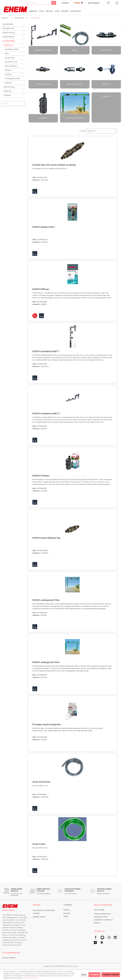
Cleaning (7, 91)
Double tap (10, 58)
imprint (97, 923)
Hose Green (39, 844)
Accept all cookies (111, 975)
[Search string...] (39, 3)
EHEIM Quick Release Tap (46, 538)
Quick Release (11, 66)
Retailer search (39, 917)
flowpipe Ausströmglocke (47, 725)
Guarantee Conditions (103, 920)
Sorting (83, 131)
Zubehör (8, 83)
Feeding (7, 95)
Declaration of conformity (44, 910)
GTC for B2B (99, 910)
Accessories (8, 41)
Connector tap (11, 62)
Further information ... (32, 978)
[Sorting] (102, 131)
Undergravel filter (13, 79)
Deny (84, 975)
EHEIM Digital (9, 33)
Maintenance (9, 87)
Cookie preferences (102, 914)
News (66, 916)
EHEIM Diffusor (41, 289)
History (66, 910)
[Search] (54, 3)
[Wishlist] (108, 3)
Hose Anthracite (41, 782)
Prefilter (8, 74)
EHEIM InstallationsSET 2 (46, 414)
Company (65, 3)
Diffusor (8, 70)
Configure (94, 975)
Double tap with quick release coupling (54, 165)
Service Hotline (9, 958)
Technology (8, 29)
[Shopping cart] (117, 3)
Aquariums (8, 24)
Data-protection (101, 917)
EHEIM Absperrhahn (44, 227)
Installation (8, 45)
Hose (7, 54)
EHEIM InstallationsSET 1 (46, 351)
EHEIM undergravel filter (46, 600)
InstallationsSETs (12, 49)
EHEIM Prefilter (41, 476)
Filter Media (8, 37)
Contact (36, 913)
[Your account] (94, 3)
